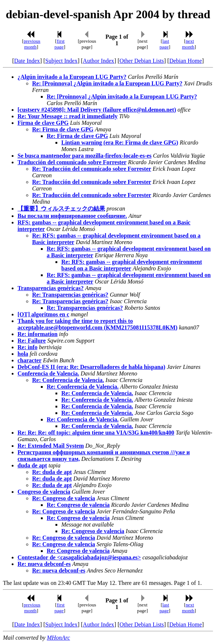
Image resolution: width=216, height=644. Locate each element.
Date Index (27, 61)
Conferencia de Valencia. (48, 373)
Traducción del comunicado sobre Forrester (72, 162)
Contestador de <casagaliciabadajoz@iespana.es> (79, 557)
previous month (32, 44)
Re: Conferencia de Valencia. (68, 380)
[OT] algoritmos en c (43, 314)
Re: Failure (32, 341)
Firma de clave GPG (43, 123)
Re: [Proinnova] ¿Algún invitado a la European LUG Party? (107, 83)
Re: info (28, 347)
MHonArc (58, 638)
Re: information (38, 334)
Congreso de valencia (44, 492)
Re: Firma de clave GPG (63, 129)
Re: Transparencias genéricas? (70, 295)
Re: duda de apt (52, 472)
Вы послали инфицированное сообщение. (72, 216)
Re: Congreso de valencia (64, 498)
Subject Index (61, 61)
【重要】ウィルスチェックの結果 (61, 209)
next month (188, 44)
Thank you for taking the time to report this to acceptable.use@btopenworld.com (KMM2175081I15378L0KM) (97, 324)
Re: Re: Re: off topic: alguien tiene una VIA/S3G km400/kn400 (96, 433)
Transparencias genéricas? (51, 288)
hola (23, 354)
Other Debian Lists (142, 61)
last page (164, 44)
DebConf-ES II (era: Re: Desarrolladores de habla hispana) (91, 367)
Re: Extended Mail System (51, 446)
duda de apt (32, 465)
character (30, 360)
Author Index (99, 61)
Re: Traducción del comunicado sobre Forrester (92, 169)
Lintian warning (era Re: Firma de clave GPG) (120, 142)
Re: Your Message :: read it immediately (67, 116)
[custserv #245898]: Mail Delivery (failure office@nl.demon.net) (97, 110)
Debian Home (186, 61)
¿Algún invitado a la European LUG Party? (72, 77)
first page (59, 44)
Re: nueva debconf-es (44, 564)
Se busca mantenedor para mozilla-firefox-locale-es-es (84, 156)
